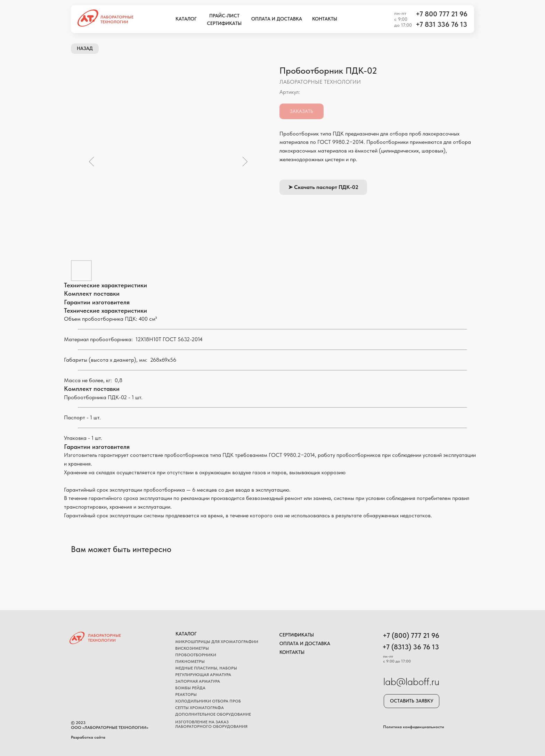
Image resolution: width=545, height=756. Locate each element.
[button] (412, 701)
